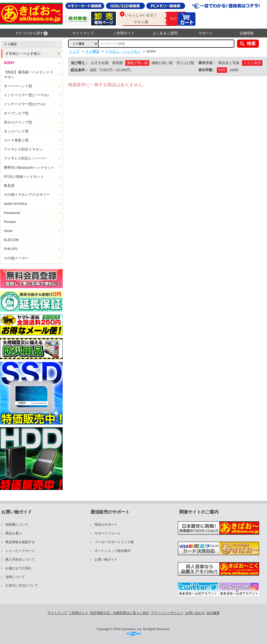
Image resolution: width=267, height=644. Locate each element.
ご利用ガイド (124, 33)
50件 (222, 70)
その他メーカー (16, 258)
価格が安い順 (137, 63)
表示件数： (207, 70)
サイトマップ (83, 33)
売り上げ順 (185, 63)
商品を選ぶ (14, 533)
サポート (206, 33)
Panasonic (12, 213)
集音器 (9, 186)
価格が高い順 (162, 63)
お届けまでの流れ (19, 568)
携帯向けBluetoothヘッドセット (29, 168)
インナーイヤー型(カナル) (25, 104)
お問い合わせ (195, 613)
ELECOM (11, 240)
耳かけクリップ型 (18, 122)
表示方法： (207, 63)
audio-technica (15, 204)
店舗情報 (247, 33)
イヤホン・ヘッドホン (23, 54)
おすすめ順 (100, 63)
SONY (9, 63)
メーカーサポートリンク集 (114, 542)
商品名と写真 (229, 63)
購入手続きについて (20, 559)
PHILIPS (11, 249)
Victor (8, 231)
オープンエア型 (16, 113)
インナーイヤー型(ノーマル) (26, 95)
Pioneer (10, 222)
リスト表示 (252, 63)
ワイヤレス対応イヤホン (23, 149)
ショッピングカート (20, 551)
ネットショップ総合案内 (113, 551)
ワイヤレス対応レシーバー (25, 158)
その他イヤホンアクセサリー (27, 195)
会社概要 (213, 613)
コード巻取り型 (16, 140)
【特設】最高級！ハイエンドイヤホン (29, 75)
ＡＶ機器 (10, 44)
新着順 (118, 63)
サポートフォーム (108, 533)
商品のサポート (106, 525)
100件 (234, 70)
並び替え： (80, 63)
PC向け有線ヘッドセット (24, 177)
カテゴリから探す (31, 33)
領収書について (17, 525)
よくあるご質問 (165, 33)
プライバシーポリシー (167, 613)
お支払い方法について (22, 585)
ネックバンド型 (16, 131)
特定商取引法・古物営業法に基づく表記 (120, 613)
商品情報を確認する (20, 542)
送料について (15, 577)
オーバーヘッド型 (18, 86)
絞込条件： (80, 70)
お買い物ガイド (106, 559)
